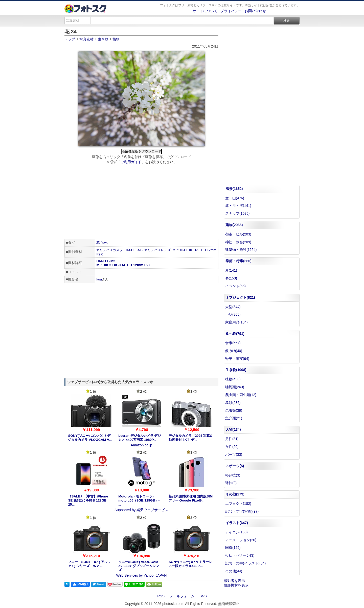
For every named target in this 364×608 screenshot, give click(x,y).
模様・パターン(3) (240, 555)
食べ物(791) (235, 334)
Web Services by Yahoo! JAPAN (142, 575)
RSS (161, 596)
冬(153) (231, 278)
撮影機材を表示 (236, 585)
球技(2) (231, 483)
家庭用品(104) (236, 322)
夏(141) (231, 270)
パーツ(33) (234, 454)
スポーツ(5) (235, 466)
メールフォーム (182, 596)
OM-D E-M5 (134, 250)
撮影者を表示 (234, 581)
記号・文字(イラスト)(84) (245, 563)
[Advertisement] (141, 202)
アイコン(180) (236, 532)
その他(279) (235, 494)
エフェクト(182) (238, 504)
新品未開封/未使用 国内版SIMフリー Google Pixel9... (191, 498)
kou (99, 279)
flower (105, 243)
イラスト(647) (237, 523)
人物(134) (233, 429)
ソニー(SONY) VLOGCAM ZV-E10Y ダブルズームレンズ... (139, 566)
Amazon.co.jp (141, 445)
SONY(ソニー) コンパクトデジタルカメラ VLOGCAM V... (90, 438)
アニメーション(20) (241, 540)
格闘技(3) (233, 475)
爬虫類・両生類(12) (241, 395)
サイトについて (205, 11)
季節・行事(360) (238, 261)
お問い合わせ (255, 11)
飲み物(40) (234, 351)
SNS (203, 596)
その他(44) (234, 571)
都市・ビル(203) (238, 234)
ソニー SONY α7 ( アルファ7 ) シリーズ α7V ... (89, 564)
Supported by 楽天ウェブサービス (141, 510)
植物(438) (233, 379)
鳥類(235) (233, 403)
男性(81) (232, 439)
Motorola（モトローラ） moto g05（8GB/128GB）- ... (139, 500)
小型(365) (233, 314)
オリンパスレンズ (157, 250)
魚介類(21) (234, 418)
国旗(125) (233, 548)
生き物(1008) (236, 370)
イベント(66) (235, 286)
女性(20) (232, 447)
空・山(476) (235, 198)
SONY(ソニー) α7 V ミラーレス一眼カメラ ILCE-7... (190, 564)
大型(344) (233, 307)
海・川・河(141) (238, 206)
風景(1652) (234, 189)
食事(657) (233, 343)
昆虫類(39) (234, 410)
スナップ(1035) (237, 213)
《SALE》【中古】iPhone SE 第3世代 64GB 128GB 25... (88, 500)
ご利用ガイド (131, 162)
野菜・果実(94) (237, 359)
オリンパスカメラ (109, 250)
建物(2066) (234, 225)
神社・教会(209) (238, 242)
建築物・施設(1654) (241, 250)
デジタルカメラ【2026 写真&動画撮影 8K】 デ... (190, 438)
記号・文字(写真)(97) (242, 511)
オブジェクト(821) (240, 297)
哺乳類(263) (235, 387)
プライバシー (231, 11)
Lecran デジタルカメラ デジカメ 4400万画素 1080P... (140, 438)
